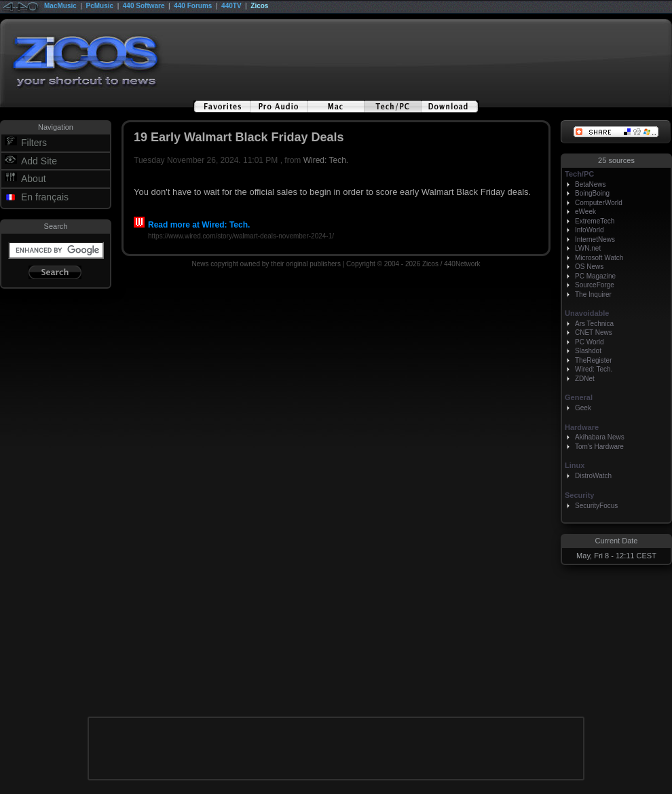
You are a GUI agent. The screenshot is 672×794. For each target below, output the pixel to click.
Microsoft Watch (599, 258)
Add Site (39, 161)
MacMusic (60, 6)
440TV (231, 6)
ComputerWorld (599, 203)
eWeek (585, 212)
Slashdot (588, 351)
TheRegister (593, 360)
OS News (589, 267)
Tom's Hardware (599, 447)
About (34, 179)
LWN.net (588, 248)
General (579, 397)
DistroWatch (593, 476)
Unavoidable (587, 313)
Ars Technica (594, 324)
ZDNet (585, 379)
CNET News (594, 332)
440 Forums (193, 6)
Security (579, 495)
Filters (34, 143)
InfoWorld (590, 230)
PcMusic (100, 6)
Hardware (582, 427)
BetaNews (591, 184)
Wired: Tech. (326, 160)
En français (45, 197)
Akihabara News (600, 437)
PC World (590, 342)
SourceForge (595, 285)
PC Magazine (595, 276)
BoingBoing (592, 193)
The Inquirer (593, 294)
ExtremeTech (595, 221)
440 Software (144, 6)
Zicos (259, 6)
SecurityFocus (596, 506)
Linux (575, 465)
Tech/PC (579, 174)
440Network (462, 264)
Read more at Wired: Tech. (192, 225)
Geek (583, 408)
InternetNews (595, 239)
